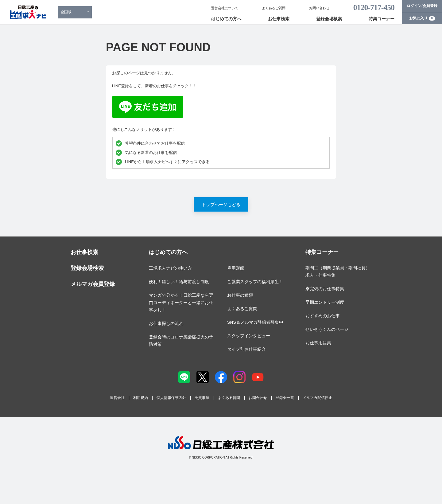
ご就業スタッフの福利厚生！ (255, 282)
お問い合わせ (319, 8)
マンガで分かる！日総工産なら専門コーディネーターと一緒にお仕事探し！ (181, 303)
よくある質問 (229, 398)
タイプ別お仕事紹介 (246, 349)
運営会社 (117, 398)
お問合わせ (258, 398)
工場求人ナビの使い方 (170, 268)
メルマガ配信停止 (317, 398)
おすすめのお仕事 (323, 316)
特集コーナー (382, 19)
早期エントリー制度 (325, 302)
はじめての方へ (226, 19)
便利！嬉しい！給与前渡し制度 (179, 282)
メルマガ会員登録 (93, 284)
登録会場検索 (329, 19)
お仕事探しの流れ (166, 323)
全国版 (66, 12)
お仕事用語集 (318, 343)
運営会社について (225, 8)
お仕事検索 (279, 19)
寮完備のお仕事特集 (325, 289)
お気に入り (422, 18)
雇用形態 (236, 268)
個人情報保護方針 (171, 398)
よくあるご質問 (274, 8)
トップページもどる (221, 205)
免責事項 (202, 398)
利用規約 (141, 398)
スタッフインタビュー (249, 336)
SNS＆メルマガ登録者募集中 (255, 322)
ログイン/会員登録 (422, 6)
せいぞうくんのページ (327, 329)
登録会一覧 (285, 398)
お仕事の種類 (240, 295)
